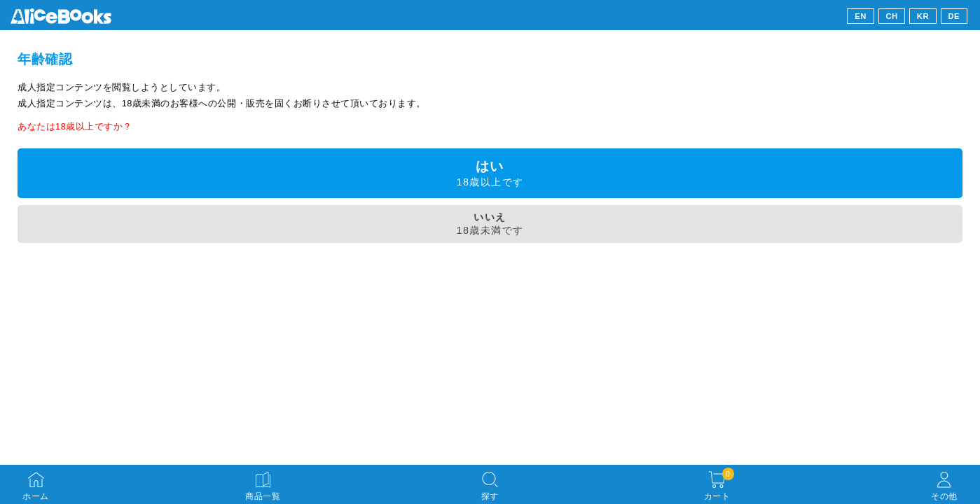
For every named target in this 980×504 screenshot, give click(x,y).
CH (891, 16)
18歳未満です (490, 224)
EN (861, 16)
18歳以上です (490, 173)
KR (923, 16)
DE (954, 16)
